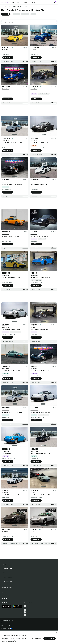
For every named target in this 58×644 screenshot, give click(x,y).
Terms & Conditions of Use (7, 620)
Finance (33, 2)
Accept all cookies (49, 638)
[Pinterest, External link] (25, 615)
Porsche (22, 7)
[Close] (56, 632)
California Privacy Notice (7, 626)
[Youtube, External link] (25, 610)
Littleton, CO (16, 7)
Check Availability (8, 57)
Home (3, 7)
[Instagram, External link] (25, 612)
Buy (13, 2)
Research (25, 2)
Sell (18, 2)
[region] (29, 637)
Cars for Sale (8, 7)
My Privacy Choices (7, 629)
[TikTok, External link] (25, 606)
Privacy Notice (4, 623)
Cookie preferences (36, 638)
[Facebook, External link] (25, 608)
